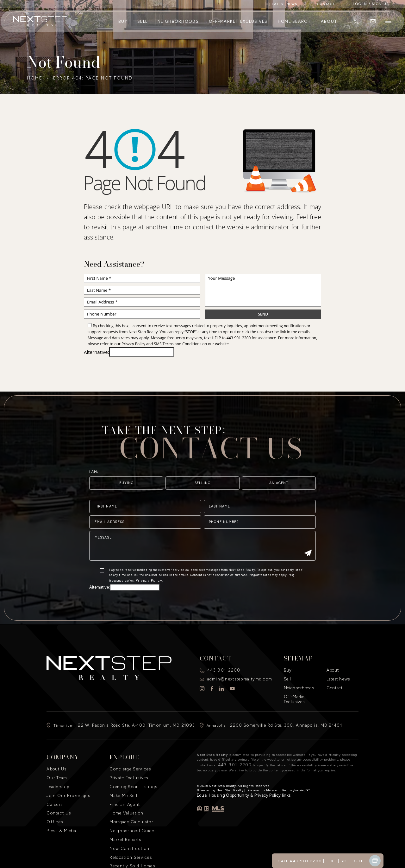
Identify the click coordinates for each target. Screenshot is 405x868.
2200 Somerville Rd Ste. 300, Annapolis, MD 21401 (278, 711)
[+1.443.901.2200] (356, 25)
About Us (55, 754)
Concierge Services (128, 754)
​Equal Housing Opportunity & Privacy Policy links (236, 779)
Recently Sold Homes (130, 838)
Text (333, 861)
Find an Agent (123, 784)
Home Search (294, 25)
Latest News (337, 669)
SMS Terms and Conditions (178, 344)
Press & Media (60, 807)
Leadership (57, 769)
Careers (54, 784)
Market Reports (124, 815)
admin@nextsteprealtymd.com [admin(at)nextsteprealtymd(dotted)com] (237, 669)
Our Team (56, 762)
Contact (334, 677)
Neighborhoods (178, 25)
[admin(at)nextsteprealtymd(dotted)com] (372, 25)
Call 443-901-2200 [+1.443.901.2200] (305, 861)
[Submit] (308, 575)
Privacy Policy (133, 344)
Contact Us (57, 792)
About (328, 25)
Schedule (353, 861)
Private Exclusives (127, 762)
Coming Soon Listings (131, 769)
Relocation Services (129, 830)
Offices (53, 800)
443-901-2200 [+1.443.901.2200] (239, 338)
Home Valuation (125, 792)
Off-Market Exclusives (238, 25)
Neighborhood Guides (130, 807)
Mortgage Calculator (129, 800)
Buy (122, 25)
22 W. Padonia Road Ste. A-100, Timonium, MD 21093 (129, 711)
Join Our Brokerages (66, 777)
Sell (142, 25)
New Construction (127, 822)
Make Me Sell (122, 777)
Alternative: (97, 352)
